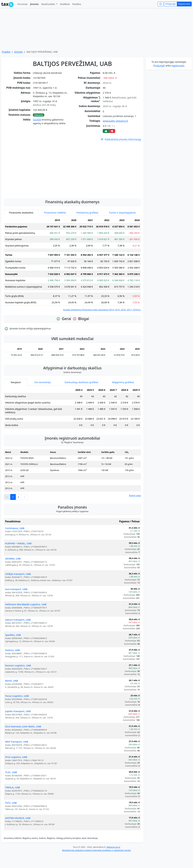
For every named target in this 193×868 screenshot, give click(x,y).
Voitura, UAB (12, 650)
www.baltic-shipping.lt (115, 121)
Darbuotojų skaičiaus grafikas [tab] (82, 382)
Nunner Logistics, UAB (18, 665)
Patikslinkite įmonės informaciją (121, 139)
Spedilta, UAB (13, 635)
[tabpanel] (72, 264)
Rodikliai (65, 4)
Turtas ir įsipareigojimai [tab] (122, 213)
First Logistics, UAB (16, 757)
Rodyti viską (135, 495)
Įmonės (34, 4)
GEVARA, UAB (13, 559)
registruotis (178, 65)
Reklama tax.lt (113, 847)
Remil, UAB (12, 681)
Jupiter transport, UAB (18, 711)
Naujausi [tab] (16, 382)
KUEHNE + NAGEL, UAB (18, 543)
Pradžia (6, 52)
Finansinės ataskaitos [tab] (21, 213)
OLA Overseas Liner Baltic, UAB (23, 726)
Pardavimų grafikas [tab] (87, 213)
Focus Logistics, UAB (17, 696)
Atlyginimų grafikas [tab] (123, 382)
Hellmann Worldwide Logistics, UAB (26, 604)
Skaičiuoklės (48, 4)
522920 (37, 120)
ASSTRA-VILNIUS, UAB (18, 818)
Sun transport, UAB (16, 589)
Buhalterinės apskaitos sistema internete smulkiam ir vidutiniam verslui (96, 850)
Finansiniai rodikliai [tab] (55, 213)
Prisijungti (171, 4)
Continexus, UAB (15, 528)
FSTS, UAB (11, 803)
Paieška (77, 4)
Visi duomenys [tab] (43, 382)
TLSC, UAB (11, 772)
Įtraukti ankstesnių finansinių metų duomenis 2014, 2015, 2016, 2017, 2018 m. (102, 310)
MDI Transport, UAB (17, 742)
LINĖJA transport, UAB (18, 574)
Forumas (22, 4)
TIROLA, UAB (13, 787)
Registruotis (184, 4)
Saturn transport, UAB (18, 620)
